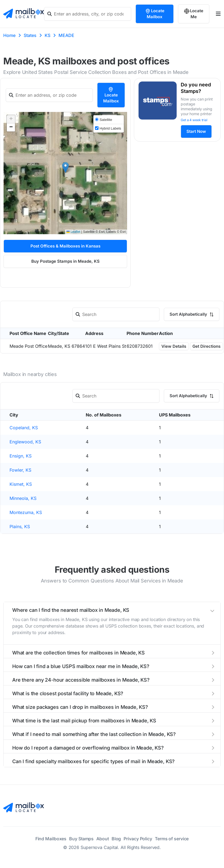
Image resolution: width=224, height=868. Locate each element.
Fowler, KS (20, 470)
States (30, 35)
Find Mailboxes (51, 839)
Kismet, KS (21, 484)
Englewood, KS (25, 442)
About (103, 839)
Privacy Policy (138, 839)
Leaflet (73, 232)
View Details (174, 346)
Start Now (196, 131)
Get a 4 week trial (194, 120)
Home (9, 35)
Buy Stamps (81, 839)
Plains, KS (20, 527)
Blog (116, 839)
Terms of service (172, 839)
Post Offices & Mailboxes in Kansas (65, 246)
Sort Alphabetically (192, 314)
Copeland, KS (24, 428)
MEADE (66, 35)
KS (47, 35)
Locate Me (194, 14)
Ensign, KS (21, 456)
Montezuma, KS (26, 512)
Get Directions (206, 346)
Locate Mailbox (155, 14)
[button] (65, 167)
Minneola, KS (23, 498)
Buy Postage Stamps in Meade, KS (65, 261)
